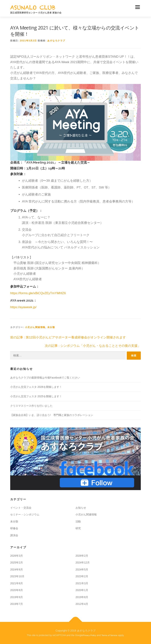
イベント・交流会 (21, 507)
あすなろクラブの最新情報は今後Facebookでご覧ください (45, 377)
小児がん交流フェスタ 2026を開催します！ (36, 387)
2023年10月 (17, 576)
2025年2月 (17, 562)
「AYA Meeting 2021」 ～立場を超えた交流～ (57, 162)
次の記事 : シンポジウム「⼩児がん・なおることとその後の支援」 (93, 346)
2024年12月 (83, 562)
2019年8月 (82, 597)
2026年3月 (17, 556)
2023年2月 (82, 576)
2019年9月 (17, 597)
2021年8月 (17, 583)
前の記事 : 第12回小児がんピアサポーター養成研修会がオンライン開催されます (68, 337)
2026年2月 (82, 556)
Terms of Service (109, 635)
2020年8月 (17, 590)
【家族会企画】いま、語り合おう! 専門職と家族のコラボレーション (52, 415)
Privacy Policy (90, 635)
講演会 (14, 535)
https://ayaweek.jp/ (23, 307)
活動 (78, 521)
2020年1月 (82, 590)
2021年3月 (82, 583)
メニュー (137, 7)
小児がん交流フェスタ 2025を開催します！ (36, 396)
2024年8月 (17, 569)
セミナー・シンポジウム (25, 514)
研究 (78, 528)
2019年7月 (17, 604)
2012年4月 (82, 604)
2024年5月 (82, 569)
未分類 (51, 327)
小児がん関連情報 (35, 327)
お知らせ (81, 507)
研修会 (14, 528)
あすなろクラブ (56, 41)
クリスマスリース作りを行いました (31, 406)
